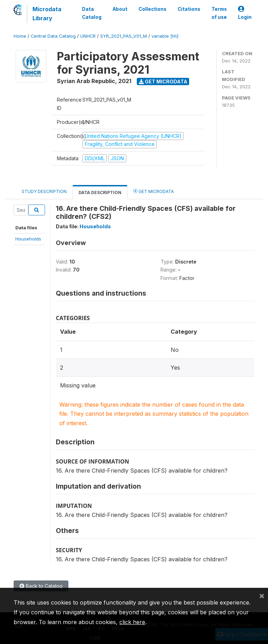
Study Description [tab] (44, 191)
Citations (189, 9)
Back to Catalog (41, 586)
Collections (152, 9)
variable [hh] (165, 36)
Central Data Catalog (53, 36)
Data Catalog (92, 13)
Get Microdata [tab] (154, 191)
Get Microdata (163, 82)
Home (20, 36)
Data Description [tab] (100, 193)
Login (245, 13)
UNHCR (88, 36)
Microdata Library (47, 14)
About (120, 9)
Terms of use (219, 13)
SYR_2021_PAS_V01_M (124, 36)
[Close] (262, 595)
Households (28, 239)
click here (132, 622)
